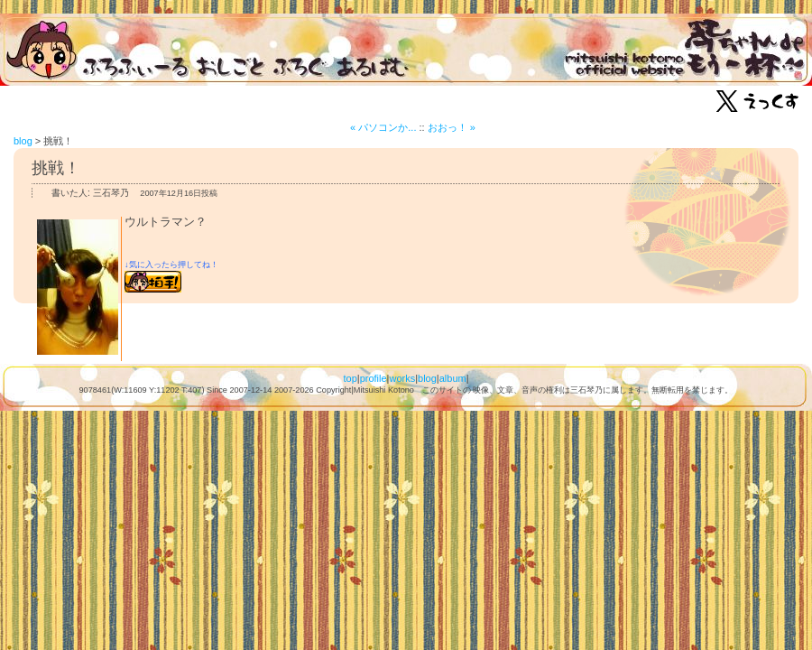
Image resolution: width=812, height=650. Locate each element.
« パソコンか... (383, 127)
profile (374, 378)
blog (23, 141)
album (453, 378)
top (350, 378)
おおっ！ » (452, 127)
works (402, 378)
